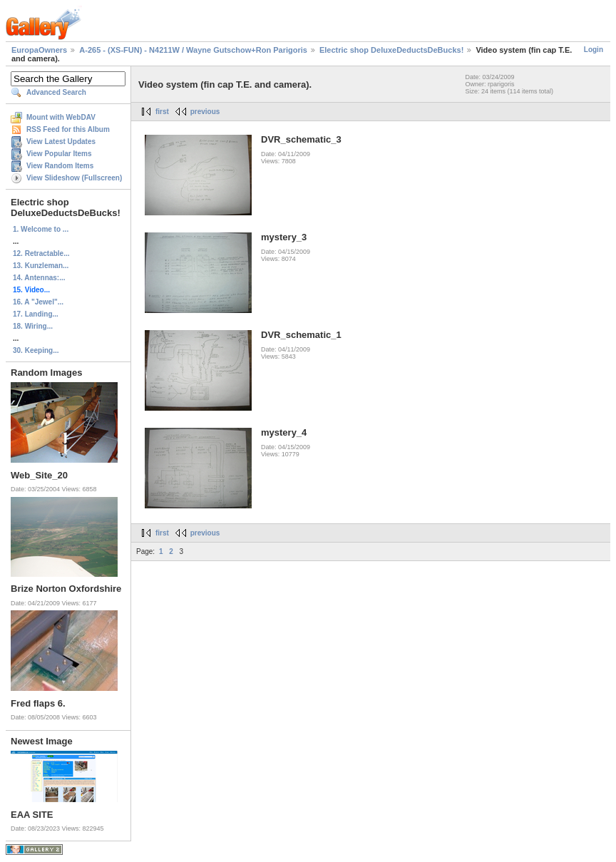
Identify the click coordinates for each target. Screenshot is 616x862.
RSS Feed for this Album (68, 129)
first (162, 112)
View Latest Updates (61, 142)
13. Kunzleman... (41, 266)
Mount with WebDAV (61, 117)
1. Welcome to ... (41, 229)
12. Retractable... (41, 253)
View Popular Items (59, 154)
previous (205, 112)
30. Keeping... (36, 350)
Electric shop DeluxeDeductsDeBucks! (391, 50)
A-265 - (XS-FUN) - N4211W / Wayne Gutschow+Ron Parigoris (193, 50)
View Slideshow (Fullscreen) (74, 178)
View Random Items (60, 166)
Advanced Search (56, 92)
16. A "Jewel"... (38, 302)
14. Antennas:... (39, 278)
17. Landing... (36, 314)
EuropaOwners (39, 50)
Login (594, 50)
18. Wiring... (33, 326)
